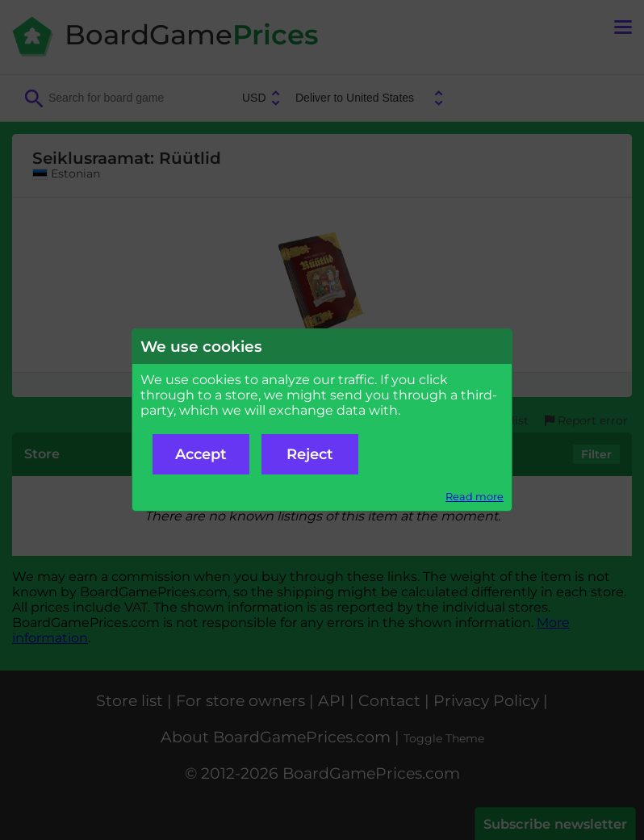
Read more (475, 497)
